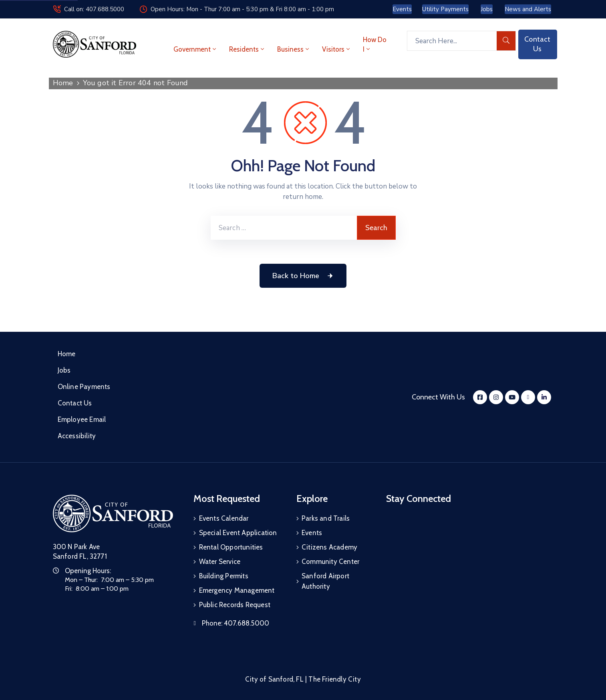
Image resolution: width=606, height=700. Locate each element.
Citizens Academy (329, 547)
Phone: (236, 623)
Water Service (220, 562)
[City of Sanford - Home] (95, 44)
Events (312, 533)
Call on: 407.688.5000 (94, 9)
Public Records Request (235, 605)
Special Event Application (238, 533)
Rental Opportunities (231, 547)
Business (294, 49)
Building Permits (224, 576)
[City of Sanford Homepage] (113, 513)
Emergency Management (237, 590)
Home (63, 83)
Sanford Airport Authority (325, 581)
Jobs (64, 370)
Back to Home (303, 276)
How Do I (375, 44)
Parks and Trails (326, 518)
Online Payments (84, 387)
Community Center (330, 562)
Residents (247, 49)
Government (195, 49)
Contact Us (75, 403)
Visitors (337, 49)
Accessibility (77, 436)
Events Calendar (224, 518)
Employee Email (82, 419)
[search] (506, 41)
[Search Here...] (452, 41)
